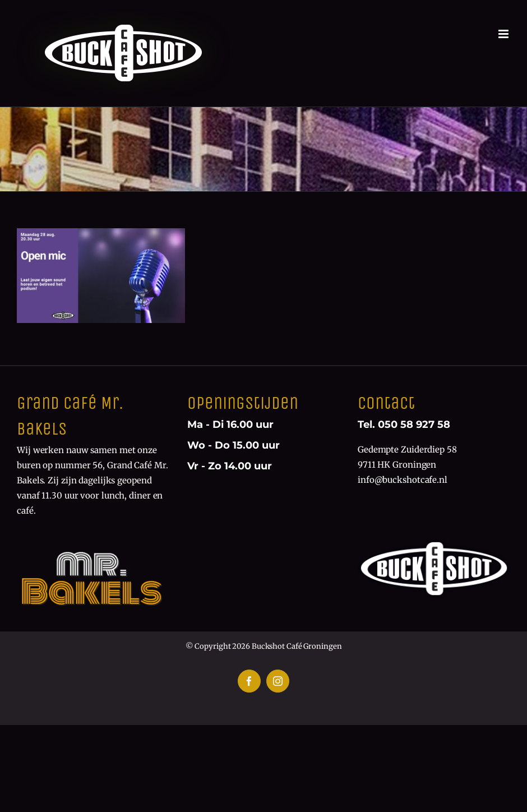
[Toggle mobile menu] (504, 34)
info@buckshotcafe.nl (403, 480)
